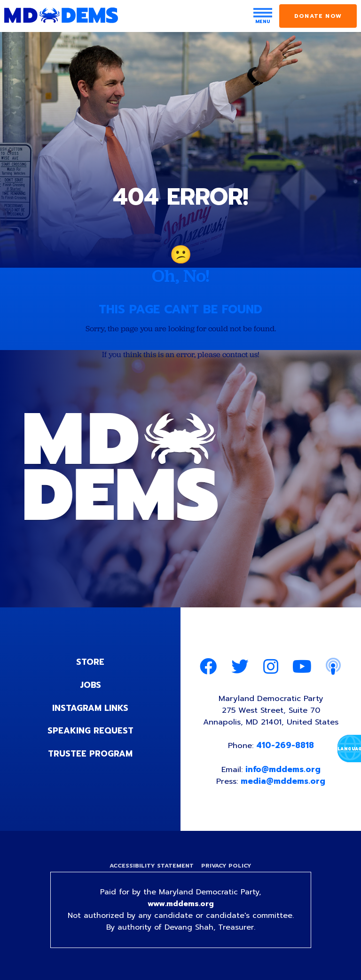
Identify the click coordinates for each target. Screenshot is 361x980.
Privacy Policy (227, 868)
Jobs (90, 685)
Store (90, 663)
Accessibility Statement (151, 868)
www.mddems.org (180, 907)
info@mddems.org (283, 771)
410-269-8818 (286, 747)
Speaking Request (90, 731)
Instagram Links (90, 708)
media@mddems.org (284, 783)
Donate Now (318, 16)
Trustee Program (90, 753)
